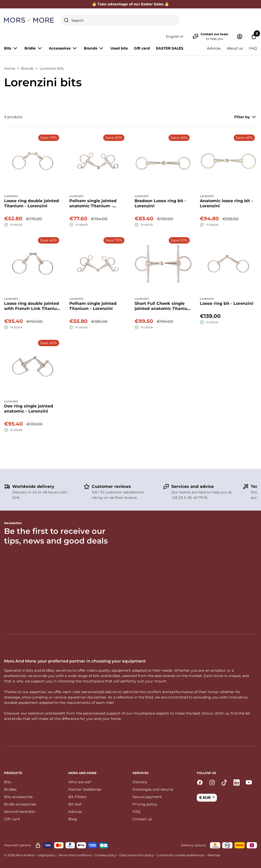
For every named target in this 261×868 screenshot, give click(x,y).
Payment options (17, 845)
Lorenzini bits (52, 68)
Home (10, 68)
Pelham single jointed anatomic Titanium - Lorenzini (93, 203)
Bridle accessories (20, 804)
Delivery (140, 782)
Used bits (119, 48)
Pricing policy (145, 804)
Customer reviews (111, 486)
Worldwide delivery (33, 486)
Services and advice (193, 486)
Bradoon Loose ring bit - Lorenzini (160, 203)
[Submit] (66, 20)
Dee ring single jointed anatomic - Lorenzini (29, 409)
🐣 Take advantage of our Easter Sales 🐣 (130, 4)
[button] (175, 37)
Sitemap (214, 855)
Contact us (142, 819)
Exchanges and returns (153, 789)
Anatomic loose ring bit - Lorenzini (226, 203)
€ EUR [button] (205, 798)
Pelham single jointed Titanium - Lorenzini (93, 306)
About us (235, 48)
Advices (214, 48)
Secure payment (147, 797)
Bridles (10, 789)
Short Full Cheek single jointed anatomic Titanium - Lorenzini (163, 306)
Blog (73, 819)
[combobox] (120, 20)
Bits (8, 782)
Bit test (75, 804)
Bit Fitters (77, 797)
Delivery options (193, 845)
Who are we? (80, 782)
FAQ (253, 48)
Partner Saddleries (85, 789)
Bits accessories (18, 797)
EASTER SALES (170, 48)
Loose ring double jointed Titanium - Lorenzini (31, 203)
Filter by (246, 117)
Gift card (142, 48)
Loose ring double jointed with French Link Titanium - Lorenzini (33, 306)
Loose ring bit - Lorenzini (227, 303)
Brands (27, 68)
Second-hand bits (20, 812)
